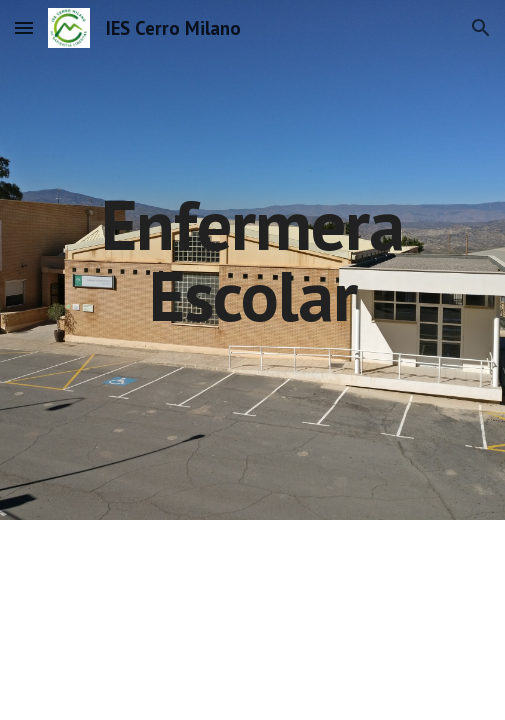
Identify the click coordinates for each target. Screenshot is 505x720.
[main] (252, 259)
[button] (24, 27)
